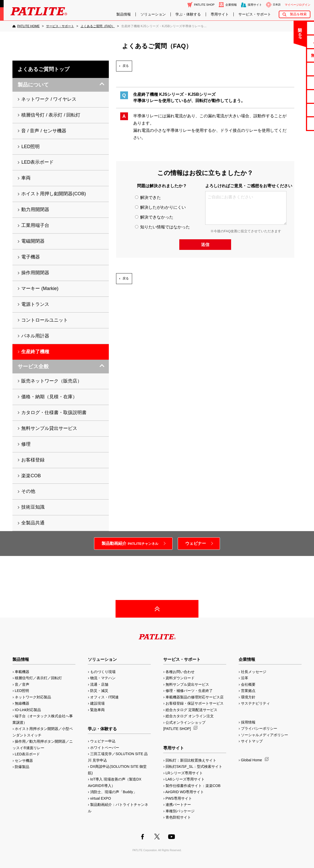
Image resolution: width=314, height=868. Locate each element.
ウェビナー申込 (103, 741)
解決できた (148, 197)
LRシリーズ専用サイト (184, 773)
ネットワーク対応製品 (33, 697)
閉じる (267, 30)
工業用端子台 (35, 225)
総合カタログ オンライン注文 (190, 716)
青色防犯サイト (178, 817)
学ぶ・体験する (188, 14)
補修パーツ (294, 110)
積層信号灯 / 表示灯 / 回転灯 (51, 115)
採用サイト (255, 5)
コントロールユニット (45, 320)
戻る (126, 66)
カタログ (294, 69)
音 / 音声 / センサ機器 (44, 131)
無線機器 (22, 703)
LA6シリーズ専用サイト (185, 779)
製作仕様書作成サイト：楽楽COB (193, 786)
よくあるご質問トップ (44, 69)
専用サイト (220, 14)
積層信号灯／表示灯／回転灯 (38, 678)
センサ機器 (24, 761)
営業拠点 (248, 691)
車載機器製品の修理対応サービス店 (195, 697)
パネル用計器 (35, 336)
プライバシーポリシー (259, 728)
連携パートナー (178, 805)
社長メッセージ (254, 672)
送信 (205, 245)
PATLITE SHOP (204, 5)
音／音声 (22, 684)
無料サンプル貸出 (294, 55)
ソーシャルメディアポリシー (265, 735)
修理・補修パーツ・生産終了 (189, 691)
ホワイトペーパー (105, 748)
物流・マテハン (103, 678)
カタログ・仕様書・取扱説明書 (54, 413)
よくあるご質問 (294, 42)
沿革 (245, 678)
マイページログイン (298, 5)
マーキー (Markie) (40, 288)
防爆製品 (22, 767)
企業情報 (231, 5)
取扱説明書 (294, 82)
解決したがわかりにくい (160, 207)
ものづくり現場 (103, 672)
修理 (26, 444)
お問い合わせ (294, 28)
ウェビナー (196, 543)
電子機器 (31, 257)
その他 (28, 491)
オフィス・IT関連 (104, 697)
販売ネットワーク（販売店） (52, 381)
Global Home (252, 760)
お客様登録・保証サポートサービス (195, 703)
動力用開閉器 (35, 209)
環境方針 (248, 697)
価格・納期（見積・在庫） (49, 397)
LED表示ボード (37, 162)
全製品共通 (33, 523)
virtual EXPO (101, 798)
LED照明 (30, 147)
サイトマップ (252, 741)
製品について (33, 85)
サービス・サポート (255, 14)
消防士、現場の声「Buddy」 (113, 792)
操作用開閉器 (35, 273)
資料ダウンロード (180, 678)
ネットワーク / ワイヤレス (49, 99)
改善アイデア (294, 123)
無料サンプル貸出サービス (49, 428)
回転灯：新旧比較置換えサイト (191, 760)
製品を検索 (298, 14)
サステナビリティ (255, 703)
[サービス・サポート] (60, 26)
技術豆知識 (33, 507)
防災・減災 (99, 691)
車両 (26, 178)
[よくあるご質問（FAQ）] (98, 26)
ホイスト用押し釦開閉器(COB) (53, 194)
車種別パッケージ (180, 811)
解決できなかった (154, 217)
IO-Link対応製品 (28, 710)
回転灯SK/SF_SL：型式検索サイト (194, 766)
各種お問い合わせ (180, 672)
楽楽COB (31, 476)
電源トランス (35, 304)
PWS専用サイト (179, 798)
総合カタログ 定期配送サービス (191, 710)
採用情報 (248, 722)
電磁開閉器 (33, 241)
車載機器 (22, 672)
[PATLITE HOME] (26, 26)
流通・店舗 (99, 684)
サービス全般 (33, 366)
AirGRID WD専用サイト (185, 792)
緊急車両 (97, 710)
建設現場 (97, 703)
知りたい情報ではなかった (162, 227)
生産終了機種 (294, 96)
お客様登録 (33, 460)
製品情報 (124, 14)
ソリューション (153, 14)
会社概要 (248, 684)
